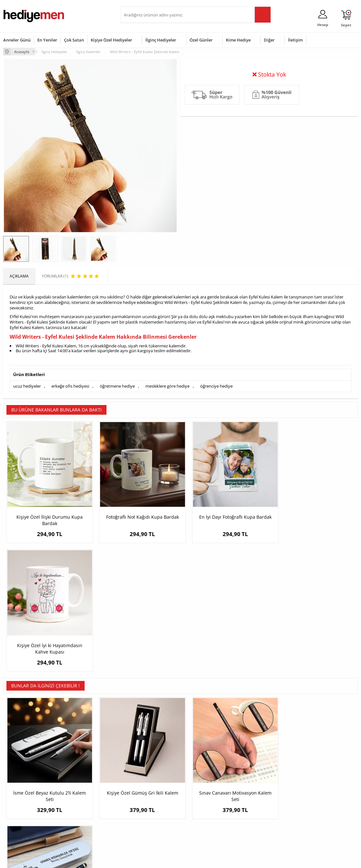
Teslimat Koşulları (19, 780)
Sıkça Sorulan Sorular (22, 828)
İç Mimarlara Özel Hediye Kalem (314, 660)
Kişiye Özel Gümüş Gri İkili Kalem (136, 660)
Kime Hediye (238, 40)
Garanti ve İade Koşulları (25, 809)
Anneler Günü (17, 40)
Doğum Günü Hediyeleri (205, 789)
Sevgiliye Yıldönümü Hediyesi (150, 832)
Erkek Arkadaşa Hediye (84, 789)
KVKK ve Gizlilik (17, 818)
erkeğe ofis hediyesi (70, 386)
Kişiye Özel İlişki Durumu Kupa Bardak (48, 516)
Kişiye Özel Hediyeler (111, 40)
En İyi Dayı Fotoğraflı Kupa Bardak (225, 512)
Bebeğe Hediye (258, 809)
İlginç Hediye (255, 828)
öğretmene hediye (117, 386)
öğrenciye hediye (216, 386)
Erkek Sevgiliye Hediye (144, 813)
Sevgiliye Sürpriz (78, 818)
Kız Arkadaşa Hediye (82, 799)
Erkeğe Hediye (257, 780)
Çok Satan (74, 40)
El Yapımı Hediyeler (81, 809)
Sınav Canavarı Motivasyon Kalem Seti (225, 663)
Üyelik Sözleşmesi (19, 789)
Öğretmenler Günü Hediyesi (209, 818)
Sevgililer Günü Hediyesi (205, 780)
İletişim (295, 40)
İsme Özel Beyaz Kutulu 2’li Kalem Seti (48, 663)
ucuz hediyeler (27, 386)
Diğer (269, 40)
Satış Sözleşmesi (18, 799)
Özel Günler (201, 40)
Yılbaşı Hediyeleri (199, 799)
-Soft (147, 860)
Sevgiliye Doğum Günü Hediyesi (144, 801)
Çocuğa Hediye (257, 799)
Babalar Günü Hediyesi (204, 828)
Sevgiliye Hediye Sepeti (144, 789)
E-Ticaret (161, 860)
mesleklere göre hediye (167, 386)
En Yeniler (47, 40)
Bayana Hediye (257, 789)
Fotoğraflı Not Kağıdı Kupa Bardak (136, 512)
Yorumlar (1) (345, 72)
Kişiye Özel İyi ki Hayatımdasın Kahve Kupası (314, 516)
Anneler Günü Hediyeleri (206, 809)
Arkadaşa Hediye (259, 818)
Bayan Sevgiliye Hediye (144, 823)
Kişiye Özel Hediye (80, 780)
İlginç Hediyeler (161, 40)
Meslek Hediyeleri (79, 828)
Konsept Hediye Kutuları (145, 780)
